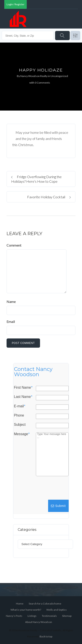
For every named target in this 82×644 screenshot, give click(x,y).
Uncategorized (59, 76)
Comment (14, 245)
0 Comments (42, 83)
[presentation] (36, 490)
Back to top (46, 636)
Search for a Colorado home (45, 604)
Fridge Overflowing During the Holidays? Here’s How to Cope (36, 179)
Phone (19, 415)
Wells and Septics (57, 610)
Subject (20, 425)
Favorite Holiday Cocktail (49, 197)
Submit (58, 506)
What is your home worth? (26, 610)
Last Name (23, 397)
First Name (23, 388)
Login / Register (16, 4)
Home (20, 604)
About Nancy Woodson (39, 622)
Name (11, 301)
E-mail (20, 406)
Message (22, 434)
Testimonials (49, 616)
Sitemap (67, 616)
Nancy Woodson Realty (34, 76)
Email (11, 321)
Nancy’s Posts (14, 616)
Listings (32, 616)
